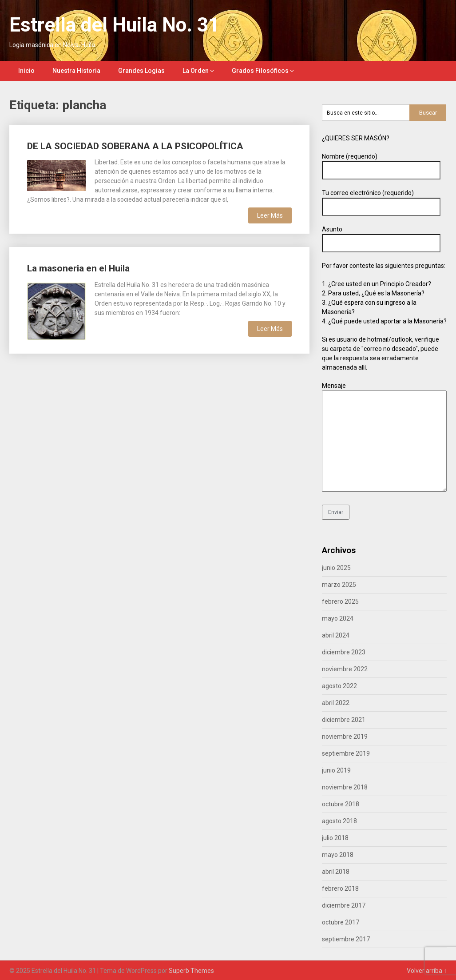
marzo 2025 (339, 585)
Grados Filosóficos (260, 71)
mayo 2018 (338, 855)
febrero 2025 (340, 602)
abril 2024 (336, 635)
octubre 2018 (341, 804)
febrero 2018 (340, 888)
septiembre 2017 (346, 939)
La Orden (196, 71)
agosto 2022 (339, 686)
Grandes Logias (141, 71)
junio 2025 (336, 568)
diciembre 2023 (344, 652)
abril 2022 (336, 703)
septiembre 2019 (346, 753)
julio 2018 (335, 838)
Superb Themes (191, 971)
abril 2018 (336, 872)
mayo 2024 (338, 618)
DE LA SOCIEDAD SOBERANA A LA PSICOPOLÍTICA (135, 146)
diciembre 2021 (344, 720)
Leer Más (270, 215)
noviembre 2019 (345, 737)
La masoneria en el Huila (78, 268)
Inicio (26, 71)
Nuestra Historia (76, 71)
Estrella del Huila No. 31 (114, 25)
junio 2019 (336, 770)
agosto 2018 (339, 821)
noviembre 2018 (345, 787)
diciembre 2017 (344, 905)
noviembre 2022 (345, 669)
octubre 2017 (341, 922)
